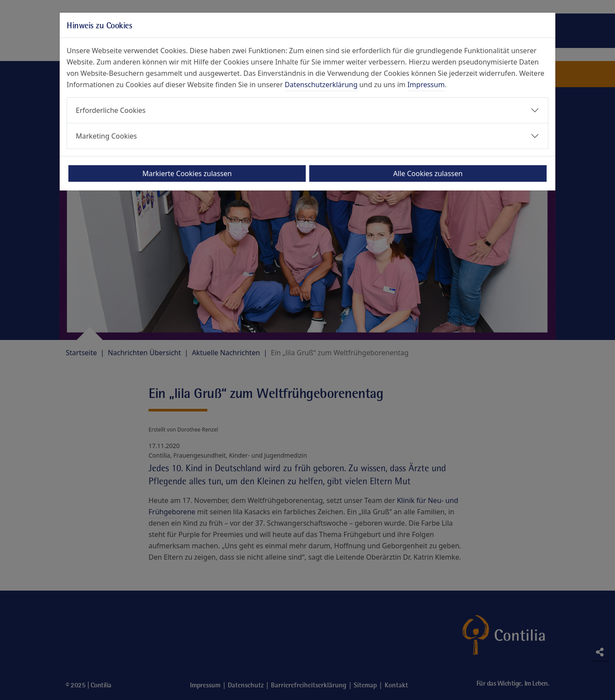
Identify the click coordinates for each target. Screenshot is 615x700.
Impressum (426, 85)
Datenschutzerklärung (321, 85)
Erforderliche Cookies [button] (111, 110)
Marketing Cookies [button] (106, 136)
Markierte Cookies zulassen (187, 173)
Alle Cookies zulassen (428, 173)
